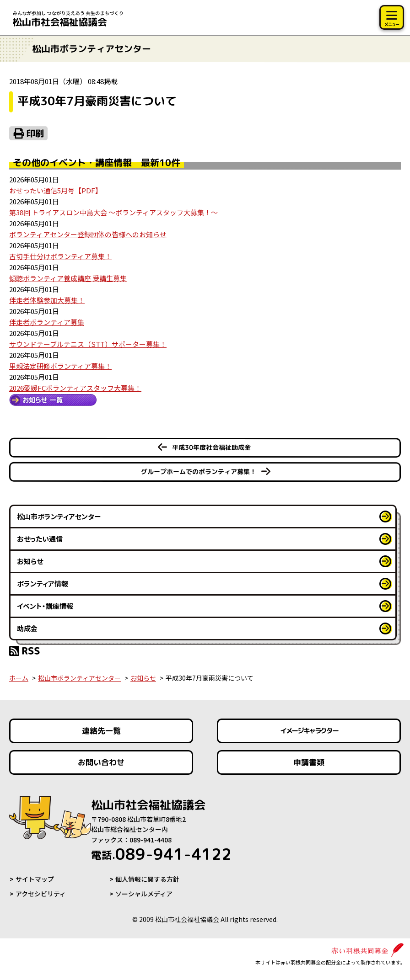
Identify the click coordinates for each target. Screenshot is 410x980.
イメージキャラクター (309, 731)
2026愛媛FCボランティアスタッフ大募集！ (75, 388)
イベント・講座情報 (45, 606)
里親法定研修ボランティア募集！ (60, 366)
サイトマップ (35, 879)
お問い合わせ (101, 762)
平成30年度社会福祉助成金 (211, 447)
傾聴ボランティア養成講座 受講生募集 (68, 278)
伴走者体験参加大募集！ (47, 300)
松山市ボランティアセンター (59, 516)
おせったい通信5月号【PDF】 (56, 190)
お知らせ (30, 561)
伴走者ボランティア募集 (47, 322)
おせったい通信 (40, 539)
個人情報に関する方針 (147, 879)
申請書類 (309, 762)
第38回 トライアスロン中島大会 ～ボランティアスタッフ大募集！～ (113, 212)
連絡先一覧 (101, 731)
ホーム (19, 678)
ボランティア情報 (43, 583)
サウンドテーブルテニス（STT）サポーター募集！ (88, 344)
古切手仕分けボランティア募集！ (60, 256)
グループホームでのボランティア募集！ (199, 471)
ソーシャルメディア (144, 894)
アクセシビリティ (41, 894)
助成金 (27, 628)
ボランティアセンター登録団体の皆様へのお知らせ (88, 234)
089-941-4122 (161, 854)
